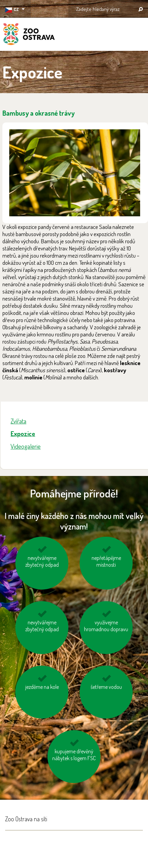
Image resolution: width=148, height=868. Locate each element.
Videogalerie (26, 446)
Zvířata (18, 421)
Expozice (23, 433)
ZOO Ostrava (29, 35)
